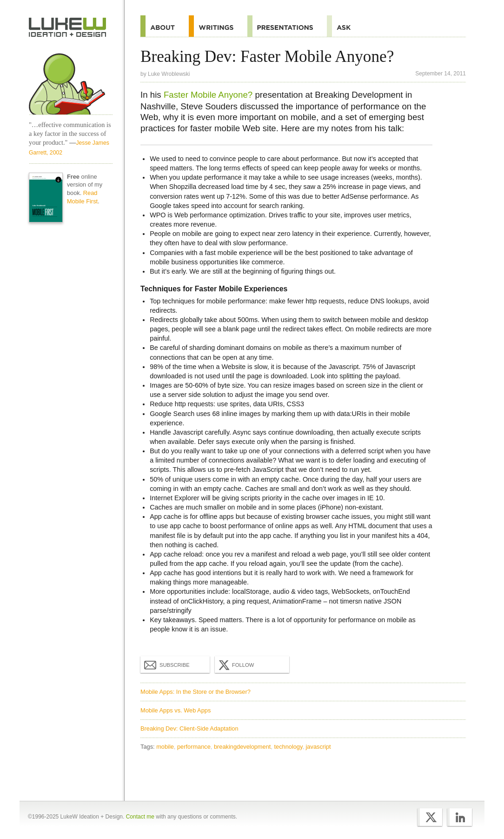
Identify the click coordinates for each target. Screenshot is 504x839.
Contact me (140, 817)
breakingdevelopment (242, 747)
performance (194, 747)
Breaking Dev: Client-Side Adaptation (189, 728)
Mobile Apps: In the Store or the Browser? (196, 692)
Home (68, 27)
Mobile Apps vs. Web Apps (176, 710)
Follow (235, 665)
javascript (318, 747)
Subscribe (167, 664)
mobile (165, 747)
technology (288, 747)
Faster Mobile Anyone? (208, 95)
